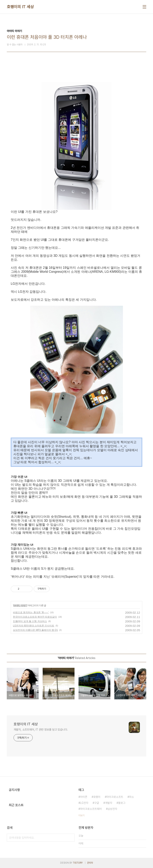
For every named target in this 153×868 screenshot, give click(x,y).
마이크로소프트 (115, 797)
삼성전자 (112, 809)
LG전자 (84, 803)
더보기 (81, 815)
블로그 (122, 803)
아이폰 (84, 797)
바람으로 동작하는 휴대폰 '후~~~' (31, 612)
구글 (97, 803)
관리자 (90, 863)
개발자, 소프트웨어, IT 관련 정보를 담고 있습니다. (41, 730)
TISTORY (78, 863)
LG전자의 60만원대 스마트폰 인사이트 (34, 626)
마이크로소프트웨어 (91, 809)
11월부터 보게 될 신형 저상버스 (30, 621)
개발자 (109, 803)
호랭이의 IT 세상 (20, 7)
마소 (131, 797)
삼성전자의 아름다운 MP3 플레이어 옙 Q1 (35, 630)
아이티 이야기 (20, 605)
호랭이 (97, 797)
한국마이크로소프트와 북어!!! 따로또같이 (35, 617)
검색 (71, 838)
